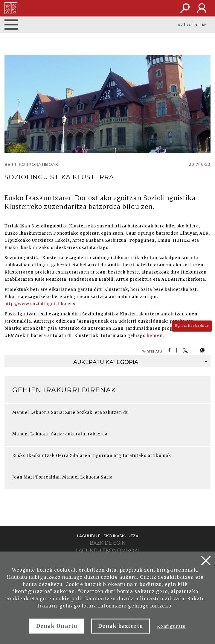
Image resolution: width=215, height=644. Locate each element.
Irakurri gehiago (59, 606)
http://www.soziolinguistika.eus (40, 304)
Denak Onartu (57, 626)
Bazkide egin (108, 543)
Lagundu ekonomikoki (107, 550)
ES (189, 25)
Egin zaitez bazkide (192, 326)
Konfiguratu (171, 626)
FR (196, 25)
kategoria (140, 362)
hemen (155, 336)
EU (180, 25)
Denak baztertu (121, 626)
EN (204, 25)
